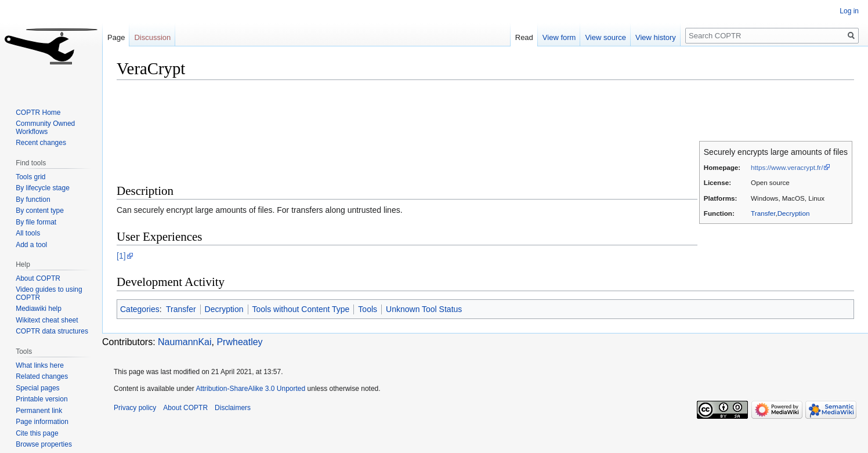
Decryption (794, 213)
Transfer (763, 213)
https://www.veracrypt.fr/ (787, 167)
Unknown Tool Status (424, 309)
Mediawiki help (39, 309)
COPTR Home (38, 113)
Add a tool (31, 245)
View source (605, 37)
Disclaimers (233, 408)
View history (656, 37)
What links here (40, 365)
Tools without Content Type (301, 309)
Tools (368, 309)
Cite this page (37, 433)
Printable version (41, 399)
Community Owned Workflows (45, 128)
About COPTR (38, 278)
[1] (121, 256)
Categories (140, 309)
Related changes (42, 376)
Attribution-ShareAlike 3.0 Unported (250, 389)
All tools (28, 233)
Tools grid (30, 177)
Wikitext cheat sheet (47, 320)
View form (559, 37)
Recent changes (41, 143)
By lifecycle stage (43, 188)
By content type (40, 211)
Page (116, 37)
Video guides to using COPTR (49, 293)
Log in (849, 11)
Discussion (152, 37)
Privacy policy (135, 408)
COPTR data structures (52, 331)
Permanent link (39, 411)
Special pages (37, 388)
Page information (42, 422)
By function (33, 200)
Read (524, 37)
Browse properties (44, 444)
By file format (36, 222)
